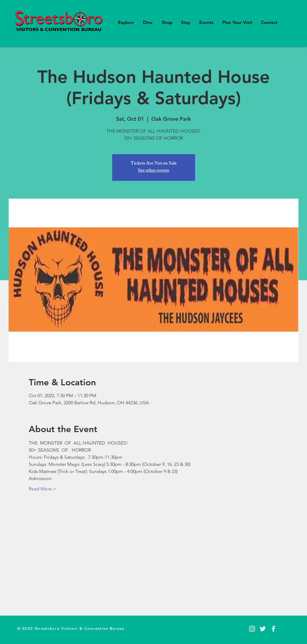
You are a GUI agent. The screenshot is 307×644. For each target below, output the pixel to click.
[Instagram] (252, 629)
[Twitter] (263, 629)
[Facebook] (273, 629)
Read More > (42, 489)
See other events (153, 171)
